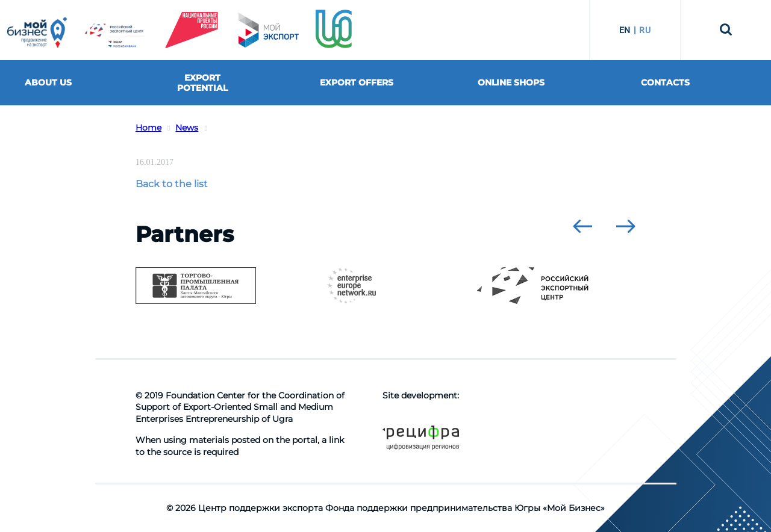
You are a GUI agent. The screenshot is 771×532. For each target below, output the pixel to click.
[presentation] (582, 226)
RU (645, 30)
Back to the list (172, 184)
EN (625, 30)
